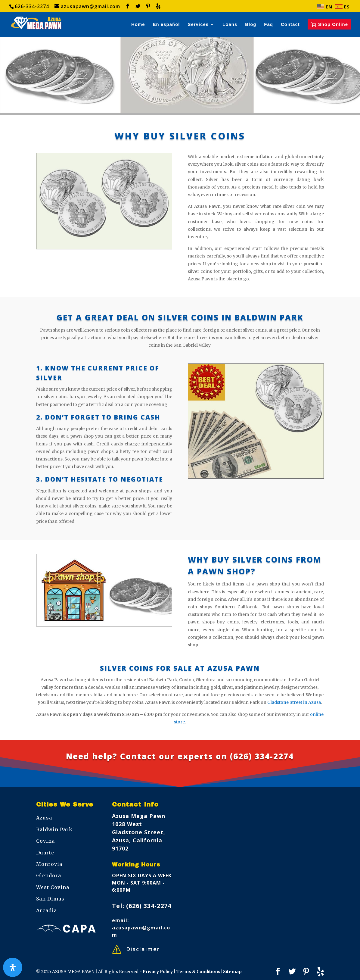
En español (166, 25)
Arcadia (47, 910)
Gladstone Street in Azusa (294, 702)
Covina (45, 841)
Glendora (49, 875)
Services (198, 25)
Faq (268, 25)
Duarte (45, 853)
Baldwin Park (54, 829)
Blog (251, 25)
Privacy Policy (158, 972)
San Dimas (50, 899)
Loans (230, 25)
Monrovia (49, 864)
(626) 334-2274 (262, 756)
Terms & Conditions (198, 972)
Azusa (44, 818)
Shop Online (333, 24)
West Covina (53, 887)
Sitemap (232, 972)
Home (138, 25)
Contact (290, 25)
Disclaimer (143, 949)
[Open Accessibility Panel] (13, 967)
